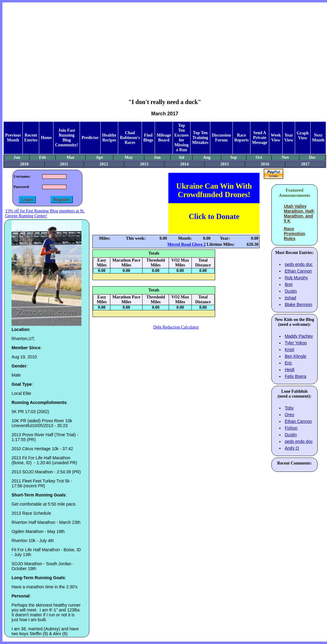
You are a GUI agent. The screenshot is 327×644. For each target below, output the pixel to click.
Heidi (290, 370)
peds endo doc (299, 264)
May (129, 157)
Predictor (90, 138)
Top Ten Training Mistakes (200, 138)
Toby (289, 408)
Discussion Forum (221, 138)
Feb (43, 157)
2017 (305, 164)
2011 (64, 164)
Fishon (291, 428)
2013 (144, 164)
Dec (312, 157)
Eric (288, 363)
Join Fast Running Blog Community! (67, 138)
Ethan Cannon (298, 271)
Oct (259, 157)
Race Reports (241, 138)
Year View (289, 138)
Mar (71, 157)
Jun (157, 157)
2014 (184, 164)
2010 (24, 164)
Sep (234, 157)
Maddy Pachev (299, 336)
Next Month (318, 138)
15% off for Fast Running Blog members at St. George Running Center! (45, 213)
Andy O (292, 448)
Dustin (291, 291)
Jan (17, 157)
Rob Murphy (296, 278)
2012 (104, 164)
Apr (99, 157)
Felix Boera (296, 376)
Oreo (289, 415)
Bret (289, 284)
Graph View (303, 136)
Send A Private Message (260, 138)
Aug (207, 157)
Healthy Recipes (109, 138)
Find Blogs (148, 138)
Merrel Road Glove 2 (187, 244)
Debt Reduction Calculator (176, 327)
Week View (276, 138)
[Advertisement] (165, 46)
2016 (265, 164)
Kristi (289, 350)
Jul (181, 157)
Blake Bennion (298, 305)
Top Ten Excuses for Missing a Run (182, 138)
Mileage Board (164, 138)
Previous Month (13, 138)
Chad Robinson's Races (130, 138)
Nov (285, 157)
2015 (225, 164)
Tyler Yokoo (296, 343)
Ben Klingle (296, 356)
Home (46, 138)
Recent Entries (31, 138)
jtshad (290, 298)
